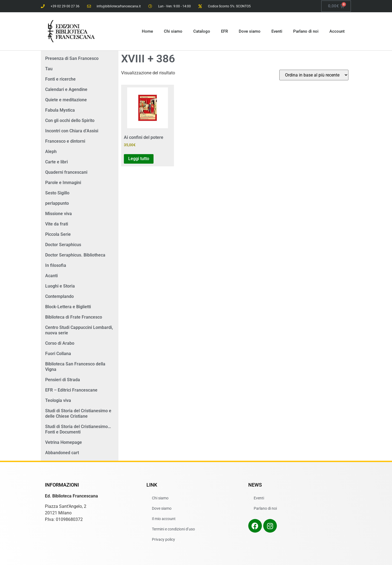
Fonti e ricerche (60, 79)
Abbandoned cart (62, 453)
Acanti (51, 276)
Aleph (51, 152)
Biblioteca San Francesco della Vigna (75, 367)
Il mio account (164, 519)
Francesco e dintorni (65, 141)
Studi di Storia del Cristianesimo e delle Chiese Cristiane (78, 413)
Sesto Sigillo (57, 193)
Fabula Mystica (60, 110)
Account (337, 31)
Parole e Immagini (63, 183)
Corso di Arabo (60, 343)
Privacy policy (163, 539)
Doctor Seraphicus (63, 245)
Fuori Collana (58, 354)
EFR (224, 31)
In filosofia (56, 265)
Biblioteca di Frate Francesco (74, 317)
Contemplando (59, 296)
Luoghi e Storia (60, 286)
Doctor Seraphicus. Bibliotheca (75, 255)
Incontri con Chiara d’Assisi (72, 131)
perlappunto (57, 203)
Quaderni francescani (66, 172)
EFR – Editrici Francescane (71, 390)
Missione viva (59, 214)
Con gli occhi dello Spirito (70, 120)
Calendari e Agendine (66, 89)
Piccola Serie (58, 234)
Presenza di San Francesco (72, 58)
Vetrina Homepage (64, 442)
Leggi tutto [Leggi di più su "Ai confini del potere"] (139, 159)
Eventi (277, 31)
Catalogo (202, 31)
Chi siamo (173, 31)
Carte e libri (56, 162)
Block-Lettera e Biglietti (68, 307)
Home (147, 31)
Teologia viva (58, 400)
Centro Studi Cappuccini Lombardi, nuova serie (79, 330)
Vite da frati (57, 224)
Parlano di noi (306, 31)
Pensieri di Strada (63, 380)
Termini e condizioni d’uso (173, 529)
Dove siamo (250, 31)
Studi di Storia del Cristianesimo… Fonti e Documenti (78, 429)
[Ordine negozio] (314, 75)
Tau (49, 69)
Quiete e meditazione (66, 100)
